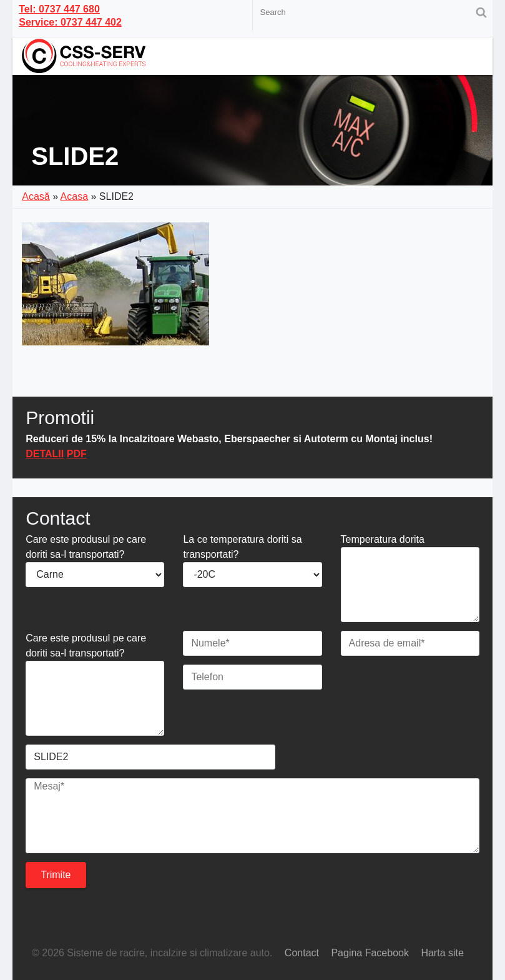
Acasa (74, 196)
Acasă (36, 196)
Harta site (442, 953)
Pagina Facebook (370, 953)
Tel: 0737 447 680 (59, 9)
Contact (302, 953)
